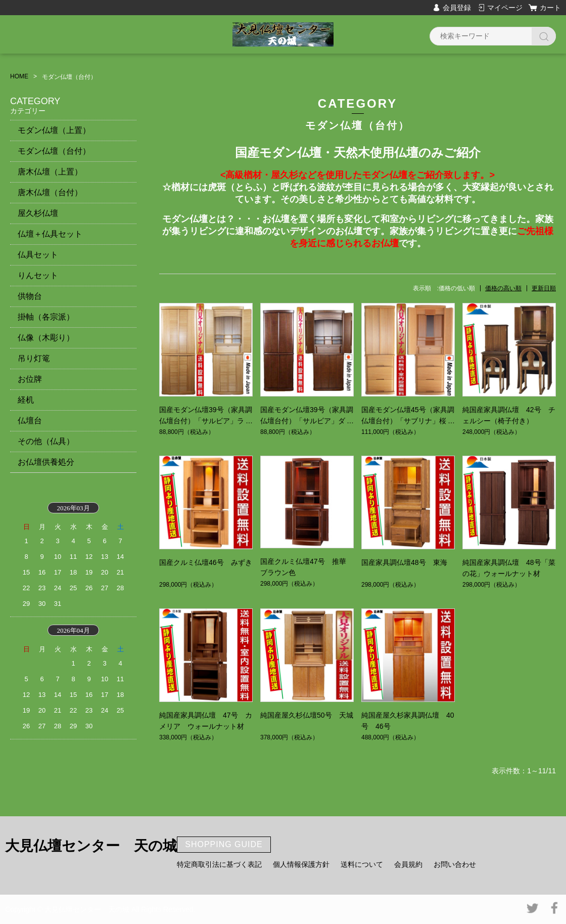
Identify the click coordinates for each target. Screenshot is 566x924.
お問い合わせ (455, 864)
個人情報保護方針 (301, 864)
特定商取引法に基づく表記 (219, 864)
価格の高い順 (503, 288)
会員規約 (408, 864)
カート (550, 8)
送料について (362, 864)
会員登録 (457, 8)
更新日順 (544, 288)
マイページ (505, 8)
